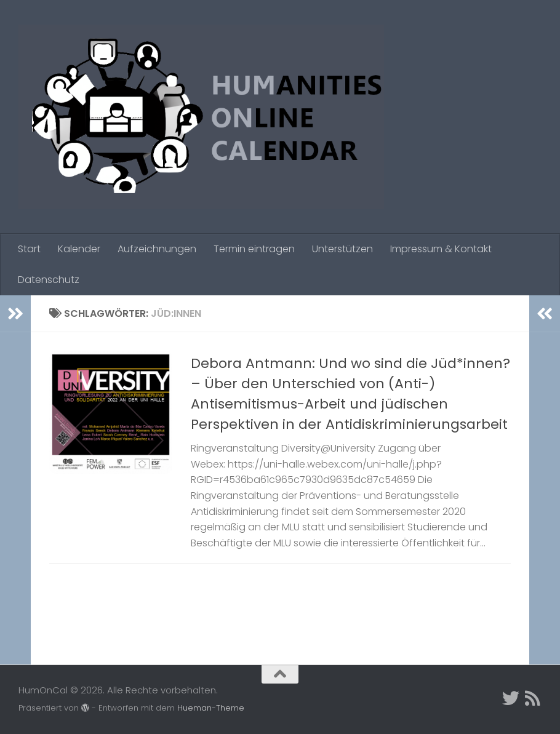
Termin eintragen (254, 249)
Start (29, 249)
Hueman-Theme (211, 708)
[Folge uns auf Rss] (533, 698)
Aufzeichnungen (157, 249)
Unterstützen (342, 249)
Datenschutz (49, 280)
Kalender (79, 249)
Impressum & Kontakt (441, 249)
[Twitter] (511, 698)
